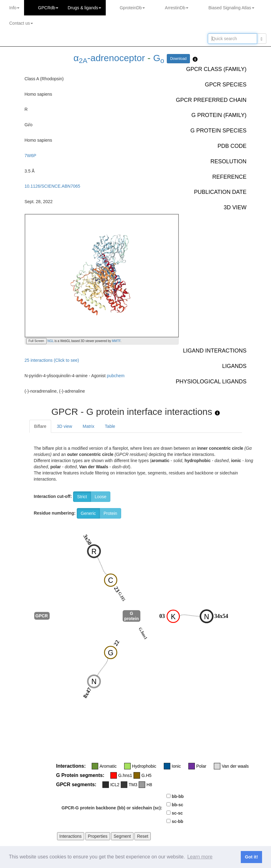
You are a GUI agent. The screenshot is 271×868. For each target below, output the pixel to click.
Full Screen (37, 341)
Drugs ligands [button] (84, 8)
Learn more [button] (200, 857)
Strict (82, 497)
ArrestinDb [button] (177, 8)
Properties (98, 836)
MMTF (116, 341)
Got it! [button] (251, 857)
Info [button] (14, 8)
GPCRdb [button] (48, 8)
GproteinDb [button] (132, 8)
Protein (110, 513)
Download (178, 59)
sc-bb (177, 821)
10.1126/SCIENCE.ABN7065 (53, 186)
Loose (101, 497)
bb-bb (178, 796)
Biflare (40, 426)
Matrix (88, 426)
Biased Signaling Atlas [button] (231, 8)
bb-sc (177, 805)
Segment (122, 836)
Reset (143, 836)
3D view (64, 426)
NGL (50, 341)
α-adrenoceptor (109, 58)
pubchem (116, 376)
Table (110, 426)
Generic (88, 513)
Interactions (71, 836)
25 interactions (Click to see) (52, 360)
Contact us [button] (21, 23)
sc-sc (177, 813)
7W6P (31, 156)
